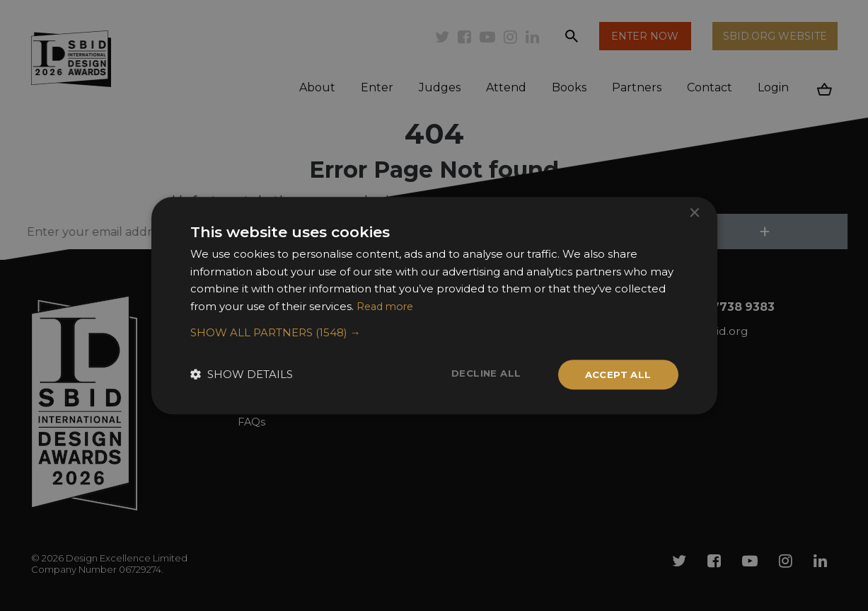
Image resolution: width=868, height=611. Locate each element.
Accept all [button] (617, 375)
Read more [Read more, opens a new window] (387, 305)
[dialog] (434, 305)
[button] (434, 332)
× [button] (694, 212)
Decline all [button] (481, 374)
